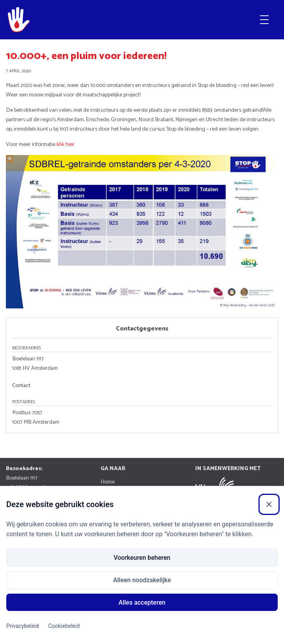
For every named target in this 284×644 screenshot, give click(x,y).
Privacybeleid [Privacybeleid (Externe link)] (23, 626)
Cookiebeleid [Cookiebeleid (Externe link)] (64, 626)
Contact (21, 386)
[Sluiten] (269, 504)
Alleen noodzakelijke (142, 580)
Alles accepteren (142, 602)
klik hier (66, 144)
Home (108, 482)
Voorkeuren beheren (142, 558)
